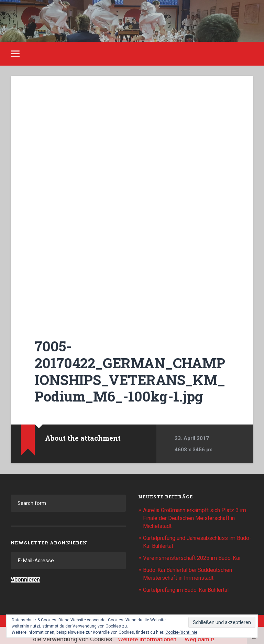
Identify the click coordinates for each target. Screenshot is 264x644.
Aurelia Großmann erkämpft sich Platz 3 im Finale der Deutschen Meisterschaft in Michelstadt (196, 518)
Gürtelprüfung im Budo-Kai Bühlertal (189, 587)
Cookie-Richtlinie (181, 632)
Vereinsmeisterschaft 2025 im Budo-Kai (195, 556)
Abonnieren (25, 580)
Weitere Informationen (146, 639)
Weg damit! (201, 639)
